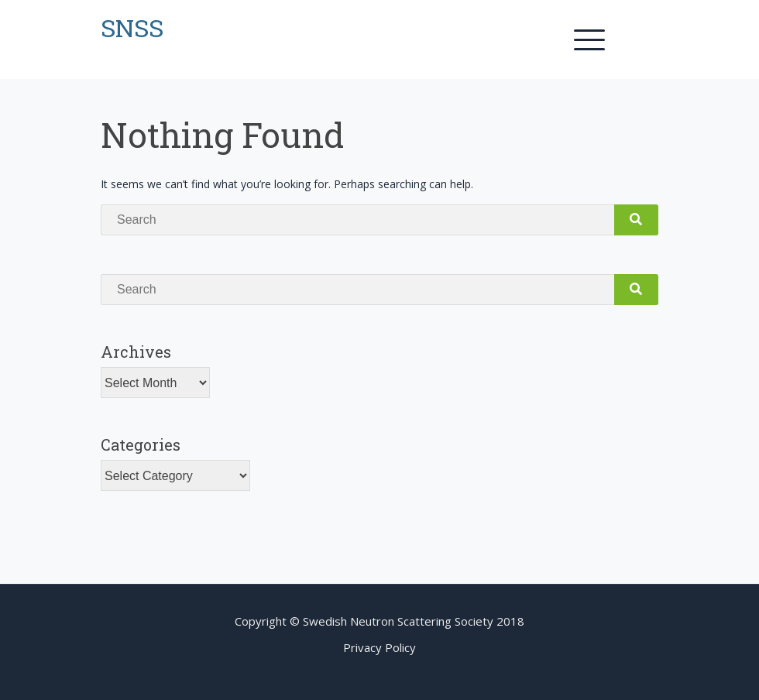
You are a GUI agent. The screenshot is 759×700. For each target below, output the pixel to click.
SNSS (132, 27)
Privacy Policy (379, 647)
